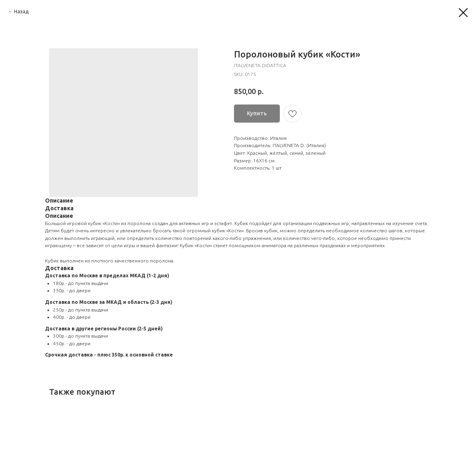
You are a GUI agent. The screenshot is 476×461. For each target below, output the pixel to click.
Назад (21, 11)
